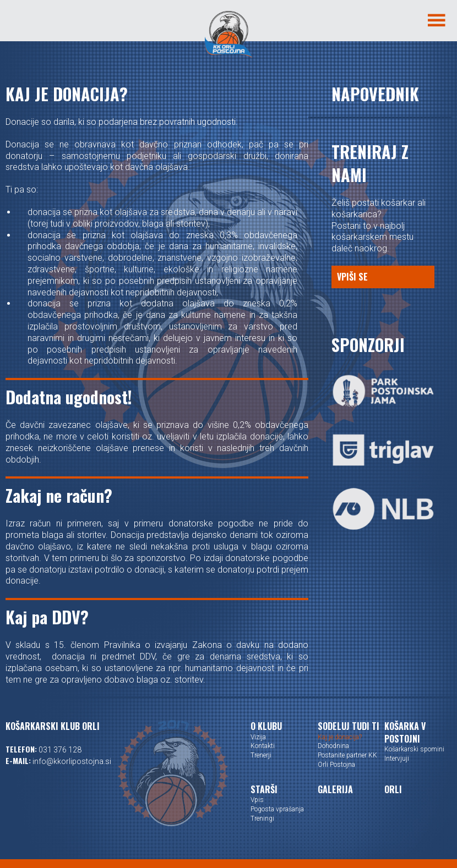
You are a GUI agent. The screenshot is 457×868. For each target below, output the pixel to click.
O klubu (266, 726)
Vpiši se (352, 277)
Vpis (257, 800)
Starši (264, 789)
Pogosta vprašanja (277, 809)
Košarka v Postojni (405, 732)
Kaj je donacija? (340, 737)
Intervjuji (397, 759)
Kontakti (263, 746)
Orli (393, 789)
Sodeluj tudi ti (349, 726)
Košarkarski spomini (414, 749)
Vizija (258, 737)
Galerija (335, 789)
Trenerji (261, 755)
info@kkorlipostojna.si (72, 761)
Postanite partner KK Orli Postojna (347, 760)
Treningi (262, 818)
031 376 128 (60, 750)
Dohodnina (333, 746)
